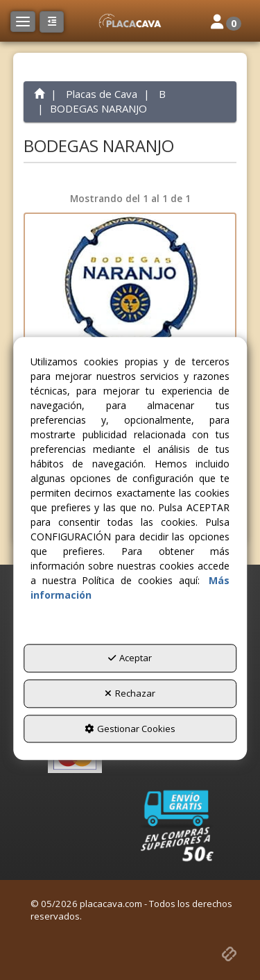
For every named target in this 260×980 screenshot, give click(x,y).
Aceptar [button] (130, 658)
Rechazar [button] (130, 693)
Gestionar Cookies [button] (130, 729)
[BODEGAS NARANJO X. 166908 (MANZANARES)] (130, 283)
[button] (130, 21)
